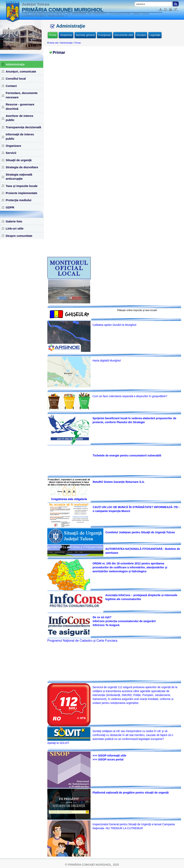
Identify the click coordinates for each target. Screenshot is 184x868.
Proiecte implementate (21, 193)
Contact (11, 86)
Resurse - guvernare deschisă (20, 106)
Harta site (54, 43)
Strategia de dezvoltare (22, 167)
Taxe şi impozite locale (22, 186)
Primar (53, 35)
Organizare (13, 146)
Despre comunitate (19, 236)
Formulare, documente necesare (22, 95)
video (75, 298)
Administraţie (15, 64)
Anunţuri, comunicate (21, 71)
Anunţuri (141, 35)
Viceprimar (66, 35)
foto (62, 298)
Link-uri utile (15, 228)
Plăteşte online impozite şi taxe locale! (137, 310)
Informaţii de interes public (20, 136)
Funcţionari (105, 35)
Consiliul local (16, 79)
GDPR (10, 207)
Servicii (11, 153)
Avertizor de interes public (20, 118)
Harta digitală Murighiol (107, 361)
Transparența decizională (23, 127)
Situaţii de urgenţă (19, 160)
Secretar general (85, 35)
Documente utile (124, 35)
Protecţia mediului (19, 200)
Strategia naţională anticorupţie (19, 177)
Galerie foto (14, 221)
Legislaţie (155, 35)
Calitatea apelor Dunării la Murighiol (114, 325)
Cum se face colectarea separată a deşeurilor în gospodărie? (130, 396)
